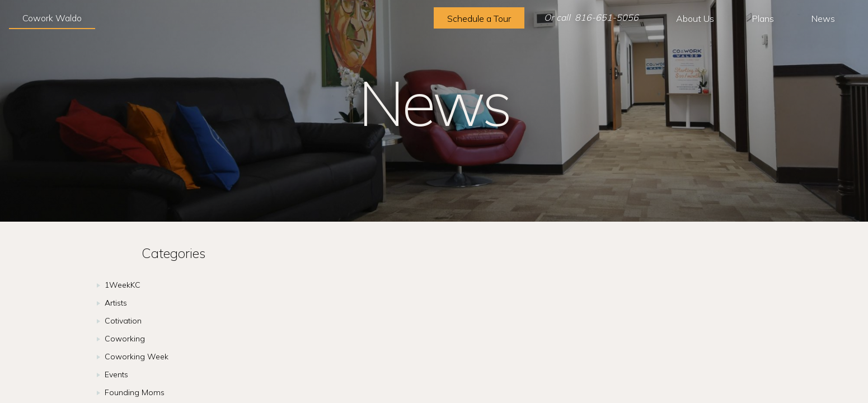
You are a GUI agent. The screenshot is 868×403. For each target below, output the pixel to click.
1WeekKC (123, 285)
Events (116, 374)
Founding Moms (135, 392)
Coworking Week (137, 357)
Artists (116, 303)
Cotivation (123, 321)
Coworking (125, 339)
